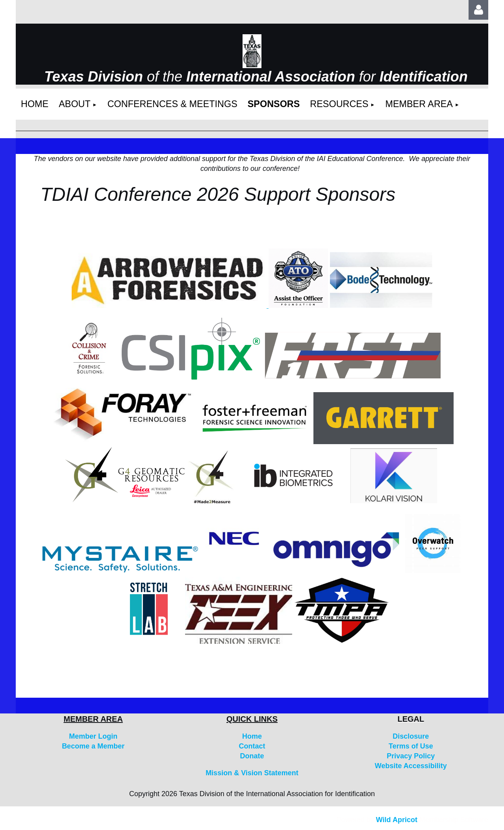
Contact (252, 746)
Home (252, 736)
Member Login (93, 736)
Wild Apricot (397, 820)
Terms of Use (411, 746)
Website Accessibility (411, 766)
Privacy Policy (411, 756)
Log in (478, 10)
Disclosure (411, 736)
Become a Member (93, 746)
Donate (252, 756)
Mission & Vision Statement (252, 773)
